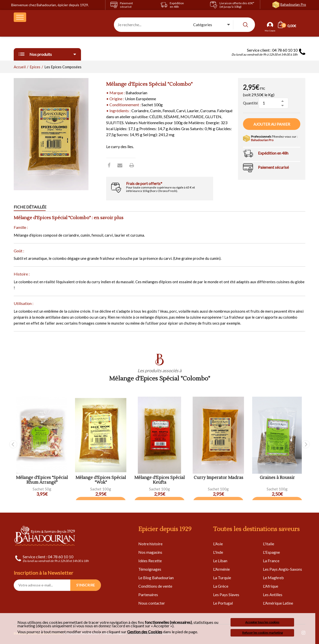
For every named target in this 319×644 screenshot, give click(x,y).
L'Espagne (271, 552)
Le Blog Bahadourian (156, 578)
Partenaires (148, 595)
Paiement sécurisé (273, 167)
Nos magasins (150, 552)
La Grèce (221, 586)
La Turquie (222, 578)
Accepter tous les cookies (262, 622)
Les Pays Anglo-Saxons (282, 569)
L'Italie (269, 544)
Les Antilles (273, 595)
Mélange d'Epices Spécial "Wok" (101, 480)
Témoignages (150, 569)
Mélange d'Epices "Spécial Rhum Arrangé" (42, 480)
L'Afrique (271, 586)
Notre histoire (150, 544)
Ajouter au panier (272, 124)
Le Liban (220, 561)
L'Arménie (221, 569)
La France (271, 561)
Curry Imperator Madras (218, 478)
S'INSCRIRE (86, 585)
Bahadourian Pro (293, 4)
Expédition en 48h (273, 153)
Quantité (250, 103)
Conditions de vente (155, 586)
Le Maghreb (273, 578)
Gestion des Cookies (145, 632)
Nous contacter (152, 603)
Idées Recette (150, 561)
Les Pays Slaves (226, 595)
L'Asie (218, 544)
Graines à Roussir (277, 478)
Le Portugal (223, 603)
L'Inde (218, 552)
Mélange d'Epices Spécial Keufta (159, 480)
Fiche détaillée (30, 207)
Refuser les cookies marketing (262, 633)
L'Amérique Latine (278, 603)
